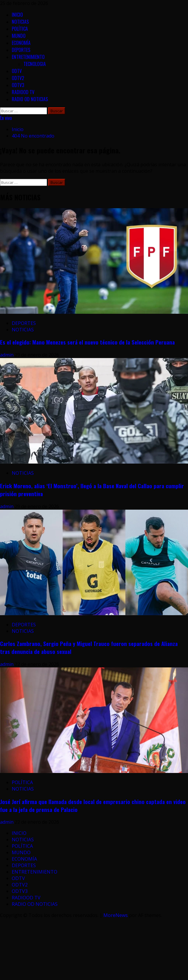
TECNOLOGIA (35, 64)
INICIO (17, 15)
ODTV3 (18, 85)
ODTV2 (18, 78)
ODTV (17, 71)
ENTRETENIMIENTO (28, 57)
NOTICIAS (20, 22)
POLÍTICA (20, 29)
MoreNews (116, 915)
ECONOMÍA (21, 43)
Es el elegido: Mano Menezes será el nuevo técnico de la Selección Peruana (87, 342)
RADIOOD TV (23, 92)
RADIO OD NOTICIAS (30, 99)
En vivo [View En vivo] (6, 118)
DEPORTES (21, 50)
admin (7, 355)
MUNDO (19, 36)
